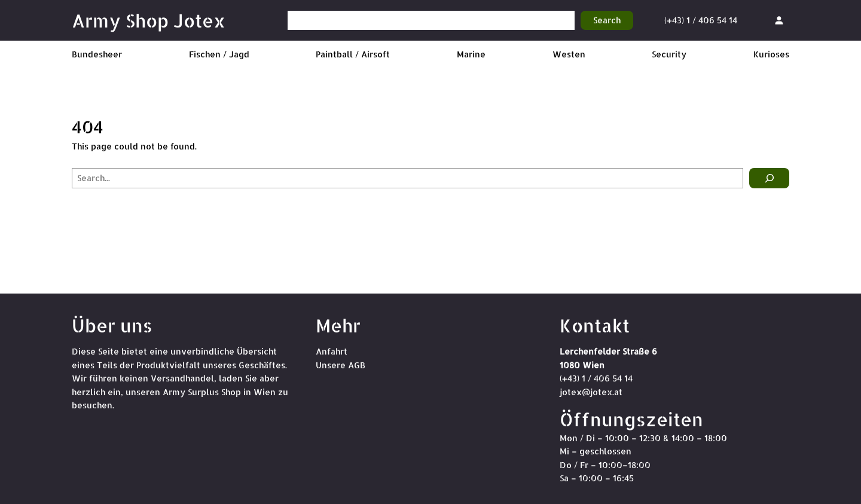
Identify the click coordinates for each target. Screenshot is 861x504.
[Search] (769, 178)
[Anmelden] (779, 20)
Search (607, 20)
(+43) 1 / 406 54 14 (701, 20)
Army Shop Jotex (149, 20)
